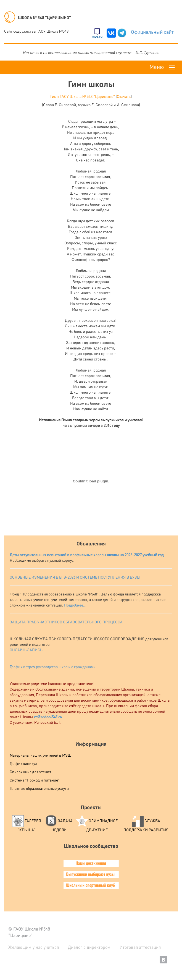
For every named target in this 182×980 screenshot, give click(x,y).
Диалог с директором (89, 947)
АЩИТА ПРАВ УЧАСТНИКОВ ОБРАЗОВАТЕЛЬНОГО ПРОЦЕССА (67, 622)
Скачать (124, 96)
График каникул (23, 763)
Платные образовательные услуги (39, 788)
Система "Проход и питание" (35, 780)
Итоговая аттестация (140, 947)
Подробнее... (75, 605)
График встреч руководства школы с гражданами (53, 667)
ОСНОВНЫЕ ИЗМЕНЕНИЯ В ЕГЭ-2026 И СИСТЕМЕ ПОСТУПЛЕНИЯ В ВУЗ (73, 577)
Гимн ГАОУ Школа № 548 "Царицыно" (83, 96)
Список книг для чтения (30, 772)
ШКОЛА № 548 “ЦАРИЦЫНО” (38, 17)
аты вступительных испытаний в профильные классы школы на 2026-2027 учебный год (88, 555)
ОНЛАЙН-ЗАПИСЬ (26, 650)
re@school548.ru (48, 717)
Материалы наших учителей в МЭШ (41, 755)
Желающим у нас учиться (34, 947)
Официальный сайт (152, 32)
